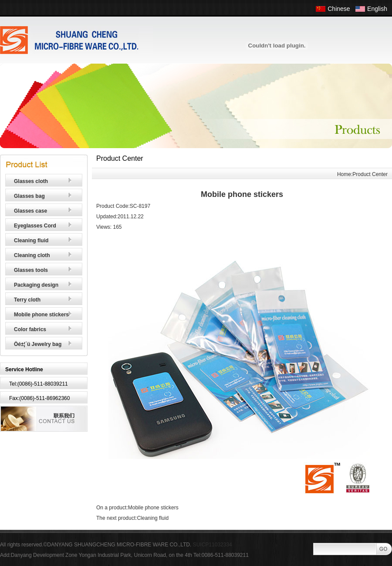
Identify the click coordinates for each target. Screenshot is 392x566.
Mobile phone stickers (41, 315)
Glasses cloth (31, 181)
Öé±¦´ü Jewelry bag (38, 344)
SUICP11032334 (213, 545)
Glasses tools (31, 270)
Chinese (339, 9)
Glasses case (30, 211)
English (377, 9)
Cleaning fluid (31, 241)
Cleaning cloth (32, 255)
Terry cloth (27, 300)
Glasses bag (29, 196)
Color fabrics (30, 329)
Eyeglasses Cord (35, 226)
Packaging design (36, 285)
